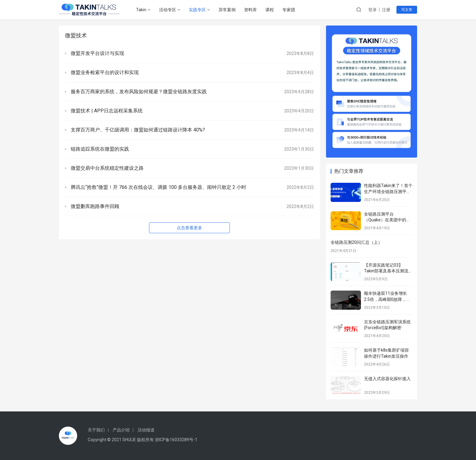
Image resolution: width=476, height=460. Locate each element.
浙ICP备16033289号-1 (176, 440)
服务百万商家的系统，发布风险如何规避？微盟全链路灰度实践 (138, 92)
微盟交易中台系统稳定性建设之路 (107, 168)
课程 (270, 10)
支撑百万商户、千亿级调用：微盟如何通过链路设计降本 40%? (137, 130)
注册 (386, 10)
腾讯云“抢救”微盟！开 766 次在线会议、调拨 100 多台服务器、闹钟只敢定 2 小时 (158, 187)
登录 (372, 10)
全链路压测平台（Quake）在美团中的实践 (387, 220)
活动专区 (168, 10)
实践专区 (197, 10)
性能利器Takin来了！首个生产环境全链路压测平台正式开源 (388, 191)
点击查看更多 (189, 228)
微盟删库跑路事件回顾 (94, 206)
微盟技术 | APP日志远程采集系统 (106, 111)
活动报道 (146, 430)
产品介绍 (121, 430)
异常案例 (227, 10)
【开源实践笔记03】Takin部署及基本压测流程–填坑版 (386, 271)
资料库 (250, 10)
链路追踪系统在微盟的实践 (99, 149)
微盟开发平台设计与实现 (97, 53)
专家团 (289, 10)
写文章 (407, 10)
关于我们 (96, 430)
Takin (141, 10)
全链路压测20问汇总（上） (356, 242)
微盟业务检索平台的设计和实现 (104, 72)
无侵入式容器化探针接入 (387, 379)
